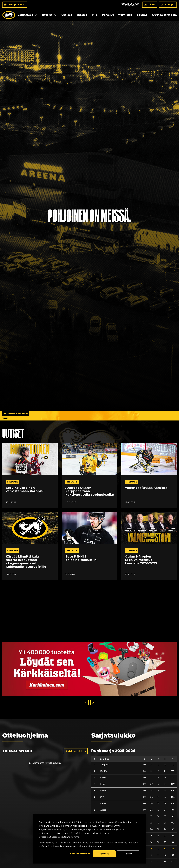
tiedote (12, 482)
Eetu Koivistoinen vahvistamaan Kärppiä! (25, 490)
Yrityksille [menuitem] (125, 15)
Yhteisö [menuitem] (82, 15)
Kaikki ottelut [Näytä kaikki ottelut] (74, 751)
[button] (86, 703)
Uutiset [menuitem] (67, 15)
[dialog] (89, 839)
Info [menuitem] (95, 15)
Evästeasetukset (80, 854)
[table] (134, 811)
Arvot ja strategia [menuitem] (164, 15)
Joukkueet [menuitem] (25, 15)
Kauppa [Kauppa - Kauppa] (170, 5)
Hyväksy (104, 854)
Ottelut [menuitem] (47, 15)
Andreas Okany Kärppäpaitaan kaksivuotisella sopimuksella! (89, 491)
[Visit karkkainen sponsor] (89, 669)
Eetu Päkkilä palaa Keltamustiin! (81, 558)
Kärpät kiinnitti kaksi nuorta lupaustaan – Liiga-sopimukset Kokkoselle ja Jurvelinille (26, 562)
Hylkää (128, 854)
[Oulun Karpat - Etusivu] (9, 15)
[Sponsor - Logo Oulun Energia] (130, 5)
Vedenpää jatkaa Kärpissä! (147, 488)
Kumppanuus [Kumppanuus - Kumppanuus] (17, 5)
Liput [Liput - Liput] (152, 5)
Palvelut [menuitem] (108, 15)
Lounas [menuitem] (142, 15)
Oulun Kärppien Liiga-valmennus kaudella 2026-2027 (141, 560)
